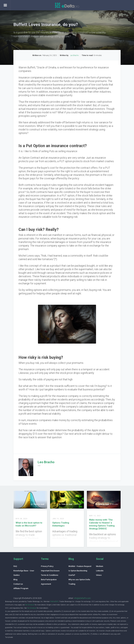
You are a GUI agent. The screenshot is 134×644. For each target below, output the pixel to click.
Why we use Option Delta (79, 580)
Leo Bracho (74, 55)
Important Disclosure (50, 571)
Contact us (18, 584)
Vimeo (99, 575)
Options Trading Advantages (61, 524)
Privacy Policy (47, 566)
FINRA (52, 602)
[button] (5, 5)
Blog (15, 580)
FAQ (15, 566)
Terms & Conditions (50, 575)
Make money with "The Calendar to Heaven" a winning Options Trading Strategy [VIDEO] (102, 524)
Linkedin (100, 571)
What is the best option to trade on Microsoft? (29, 524)
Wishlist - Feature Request (80, 566)
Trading (72, 584)
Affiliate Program (21, 588)
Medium (100, 566)
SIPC (57, 602)
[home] (67, 6)
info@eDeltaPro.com (82, 598)
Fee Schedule (30, 605)
